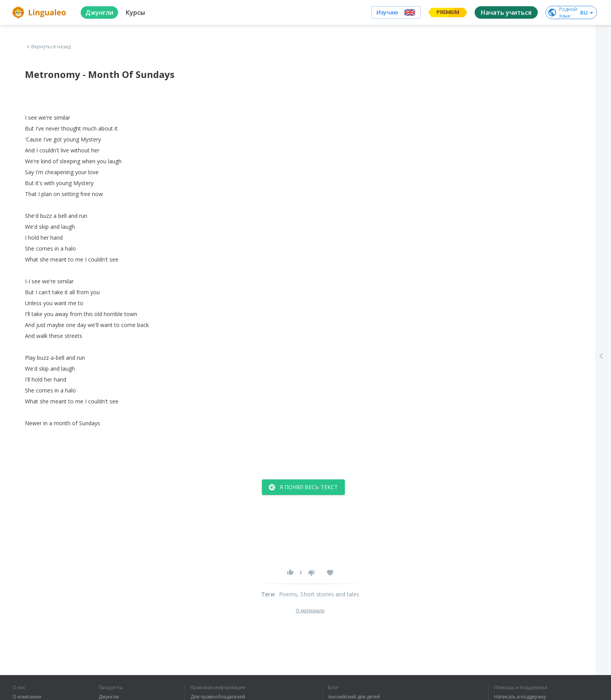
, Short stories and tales (328, 594)
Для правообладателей (218, 697)
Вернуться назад (48, 47)
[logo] (40, 12)
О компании (27, 697)
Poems (288, 594)
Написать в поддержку (520, 697)
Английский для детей (354, 697)
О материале (310, 611)
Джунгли (109, 697)
